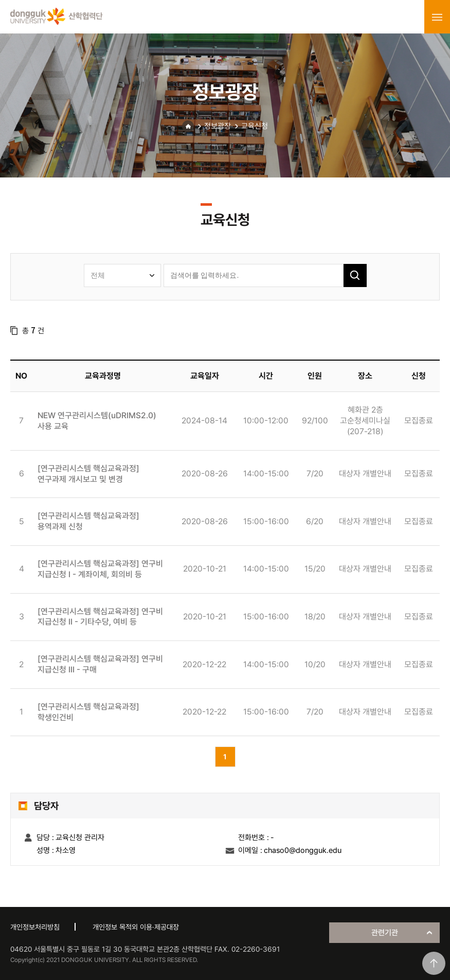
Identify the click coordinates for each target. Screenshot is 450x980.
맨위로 (434, 963)
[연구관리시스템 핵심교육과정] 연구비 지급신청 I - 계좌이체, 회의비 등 (100, 569)
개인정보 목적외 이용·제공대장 (136, 927)
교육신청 (255, 126)
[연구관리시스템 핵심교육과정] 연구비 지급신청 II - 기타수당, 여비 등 (100, 617)
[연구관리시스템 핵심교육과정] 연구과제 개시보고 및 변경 (88, 474)
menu (437, 17)
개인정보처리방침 (35, 927)
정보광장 (218, 126)
